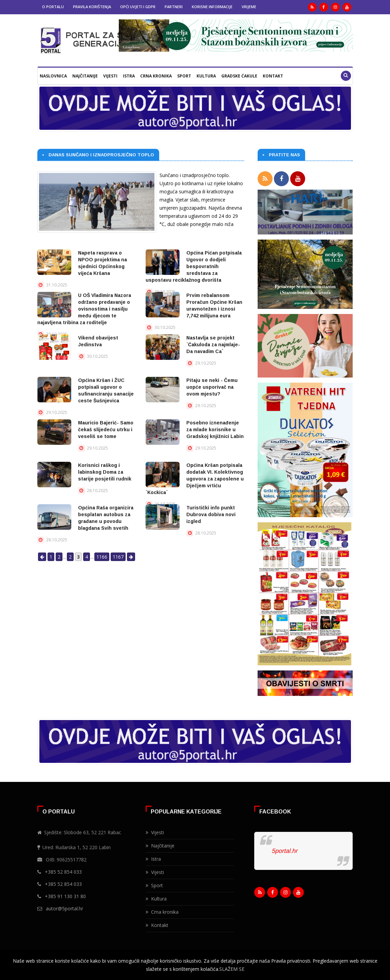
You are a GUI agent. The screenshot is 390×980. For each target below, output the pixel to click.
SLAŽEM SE (232, 969)
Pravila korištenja (92, 7)
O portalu (53, 7)
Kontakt (273, 76)
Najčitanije (85, 76)
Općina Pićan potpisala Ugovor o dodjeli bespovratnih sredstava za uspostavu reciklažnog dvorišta (194, 266)
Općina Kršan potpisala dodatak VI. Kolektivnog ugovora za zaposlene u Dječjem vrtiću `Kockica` (195, 479)
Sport (184, 76)
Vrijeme (249, 7)
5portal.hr (284, 851)
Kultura (206, 76)
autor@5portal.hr (64, 908)
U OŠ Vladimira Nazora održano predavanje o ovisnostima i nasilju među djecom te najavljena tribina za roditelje (84, 309)
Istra (129, 76)
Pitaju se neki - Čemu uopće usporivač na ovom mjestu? (212, 387)
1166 (102, 557)
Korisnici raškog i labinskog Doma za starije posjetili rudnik (105, 472)
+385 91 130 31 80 (65, 896)
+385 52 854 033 (63, 872)
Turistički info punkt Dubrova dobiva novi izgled (211, 514)
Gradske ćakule (239, 76)
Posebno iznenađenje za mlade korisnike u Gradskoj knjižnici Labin (215, 430)
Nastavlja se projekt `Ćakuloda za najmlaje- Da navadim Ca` (213, 345)
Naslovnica (53, 76)
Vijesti (110, 76)
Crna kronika (156, 76)
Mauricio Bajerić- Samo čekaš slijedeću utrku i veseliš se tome (106, 430)
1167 (118, 557)
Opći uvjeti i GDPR (138, 7)
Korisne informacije (212, 7)
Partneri (174, 7)
